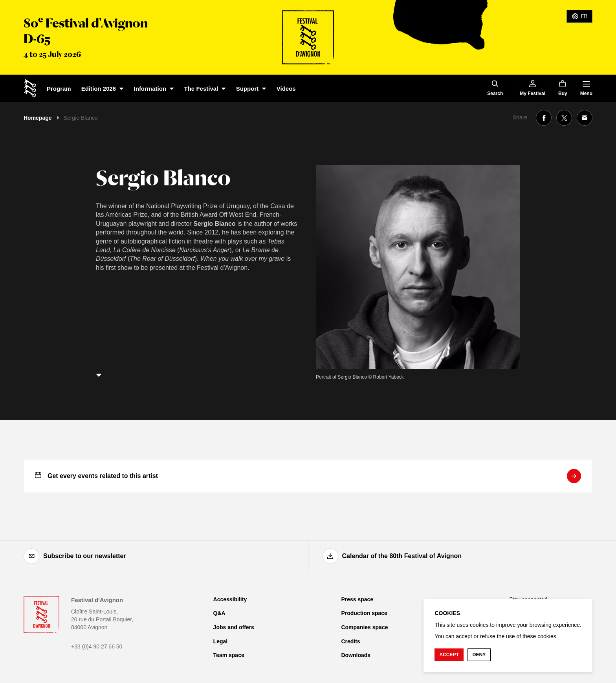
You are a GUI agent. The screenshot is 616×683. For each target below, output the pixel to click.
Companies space (364, 627)
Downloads (356, 655)
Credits (350, 641)
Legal (221, 641)
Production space (364, 613)
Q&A (219, 613)
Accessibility (230, 599)
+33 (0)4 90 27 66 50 (97, 646)
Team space (229, 655)
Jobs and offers (234, 627)
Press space (357, 599)
